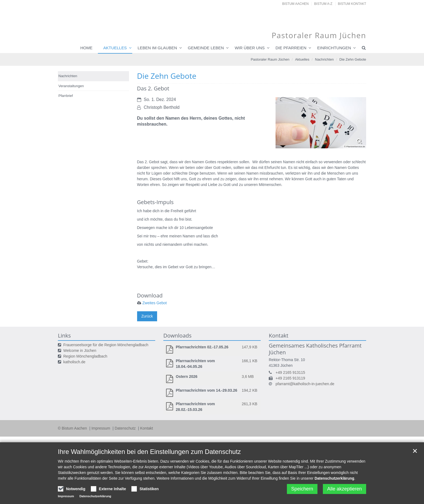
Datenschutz (126, 428)
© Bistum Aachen (73, 428)
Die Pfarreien (291, 48)
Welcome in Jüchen (80, 351)
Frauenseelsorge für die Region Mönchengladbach (106, 345)
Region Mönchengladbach (85, 356)
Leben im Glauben (157, 48)
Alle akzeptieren (345, 489)
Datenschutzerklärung (334, 478)
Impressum (101, 428)
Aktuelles (115, 48)
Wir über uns (250, 48)
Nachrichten (324, 59)
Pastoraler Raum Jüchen (270, 59)
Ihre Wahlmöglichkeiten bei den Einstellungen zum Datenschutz (149, 452)
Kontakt (146, 428)
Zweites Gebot (155, 303)
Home (86, 48)
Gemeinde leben (206, 48)
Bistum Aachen (296, 4)
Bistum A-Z (323, 4)
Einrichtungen (334, 48)
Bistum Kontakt (352, 4)
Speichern (302, 489)
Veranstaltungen (71, 86)
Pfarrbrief (66, 96)
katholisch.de (74, 362)
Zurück (147, 316)
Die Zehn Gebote (353, 59)
